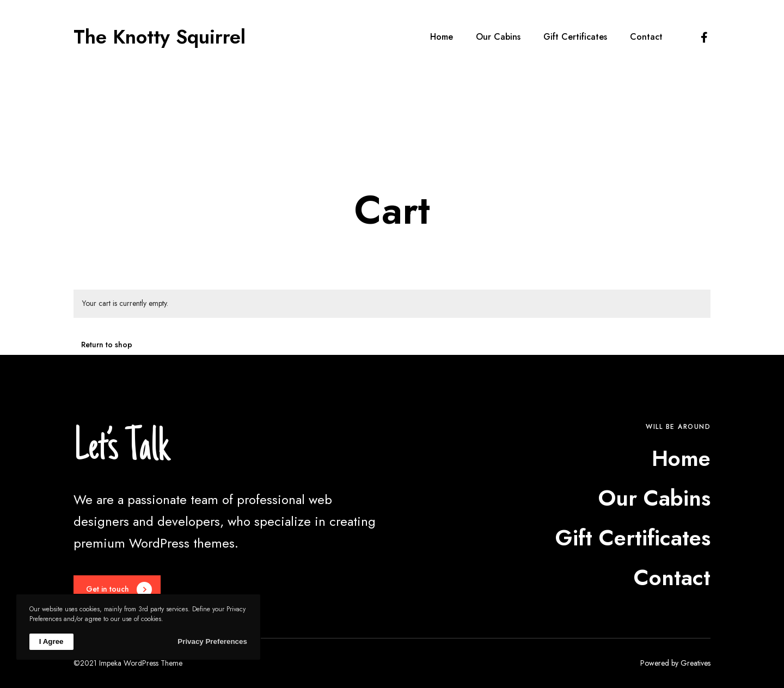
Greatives (696, 663)
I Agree (51, 641)
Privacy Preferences (212, 641)
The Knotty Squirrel (160, 37)
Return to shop (107, 345)
